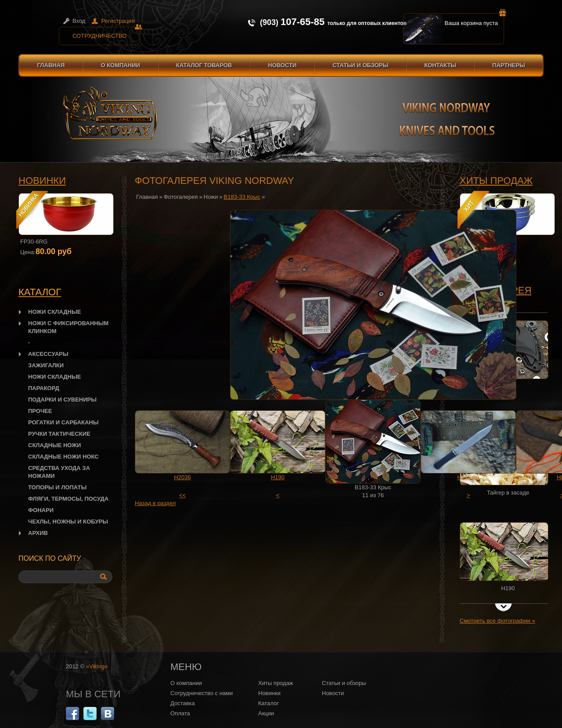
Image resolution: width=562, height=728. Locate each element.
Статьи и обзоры (360, 65)
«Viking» (97, 666)
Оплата (180, 713)
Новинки (42, 181)
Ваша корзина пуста (475, 20)
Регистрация (118, 21)
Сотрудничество (106, 33)
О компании (120, 65)
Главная (51, 65)
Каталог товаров (204, 65)
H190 (278, 477)
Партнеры (509, 65)
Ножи (211, 197)
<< (182, 495)
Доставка (183, 703)
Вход (79, 21)
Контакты (440, 65)
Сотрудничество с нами (202, 693)
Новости (282, 65)
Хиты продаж (496, 181)
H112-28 (468, 477)
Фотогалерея (181, 197)
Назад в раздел (155, 503)
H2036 (182, 477)
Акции (266, 713)
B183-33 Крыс (242, 197)
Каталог (268, 703)
